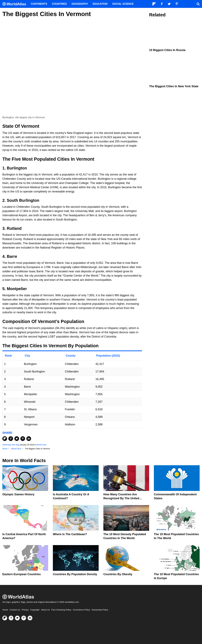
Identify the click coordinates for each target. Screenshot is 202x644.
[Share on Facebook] (11, 439)
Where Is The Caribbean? (70, 534)
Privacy (25, 610)
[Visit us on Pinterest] (24, 618)
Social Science (123, 4)
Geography (80, 4)
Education (100, 4)
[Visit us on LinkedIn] (30, 618)
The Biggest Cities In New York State (174, 86)
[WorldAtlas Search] (198, 4)
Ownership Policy (100, 610)
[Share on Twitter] (17, 439)
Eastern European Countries (22, 574)
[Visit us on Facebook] (11, 618)
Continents (39, 4)
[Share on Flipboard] (5, 439)
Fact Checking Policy (61, 610)
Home (5, 610)
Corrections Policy (81, 610)
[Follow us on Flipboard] (5, 618)
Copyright (35, 610)
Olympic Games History (18, 494)
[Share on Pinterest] (23, 439)
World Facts (41, 445)
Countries (59, 4)
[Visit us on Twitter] (17, 618)
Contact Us (15, 610)
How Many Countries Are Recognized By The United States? (121, 498)
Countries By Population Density (75, 574)
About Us (45, 610)
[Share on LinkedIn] (29, 439)
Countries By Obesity (118, 574)
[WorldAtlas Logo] (15, 4)
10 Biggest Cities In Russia (167, 50)
